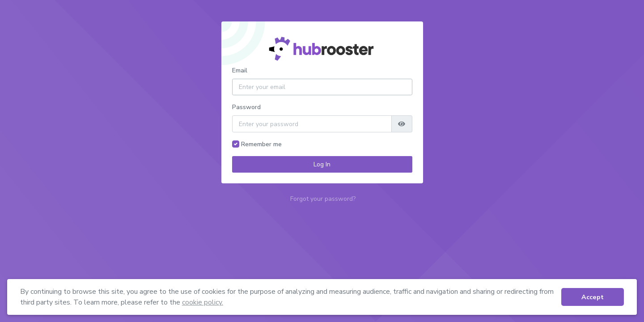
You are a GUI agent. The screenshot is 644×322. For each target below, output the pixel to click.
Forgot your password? (323, 199)
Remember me (261, 144)
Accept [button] (593, 297)
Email (240, 70)
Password (246, 107)
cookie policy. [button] (203, 302)
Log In (322, 164)
